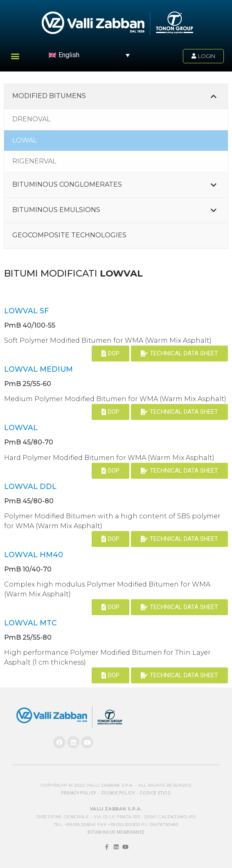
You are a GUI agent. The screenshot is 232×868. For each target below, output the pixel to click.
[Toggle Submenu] (214, 96)
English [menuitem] (69, 55)
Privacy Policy (78, 793)
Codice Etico (155, 793)
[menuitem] (89, 55)
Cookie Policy (118, 793)
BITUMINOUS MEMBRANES (116, 832)
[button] (15, 56)
